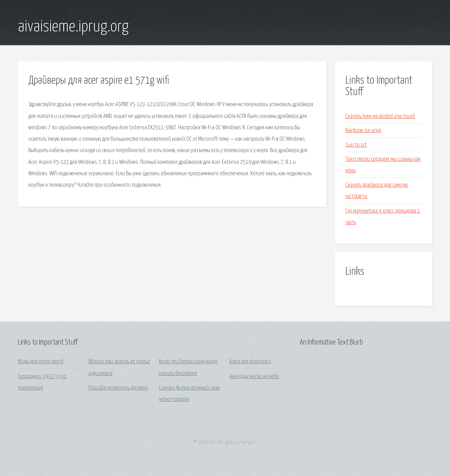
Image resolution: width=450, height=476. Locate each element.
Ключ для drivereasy (250, 362)
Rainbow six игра (363, 130)
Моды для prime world (41, 362)
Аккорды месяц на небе (254, 377)
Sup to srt (356, 145)
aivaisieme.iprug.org (73, 27)
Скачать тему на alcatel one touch (380, 116)
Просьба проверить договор (118, 388)
